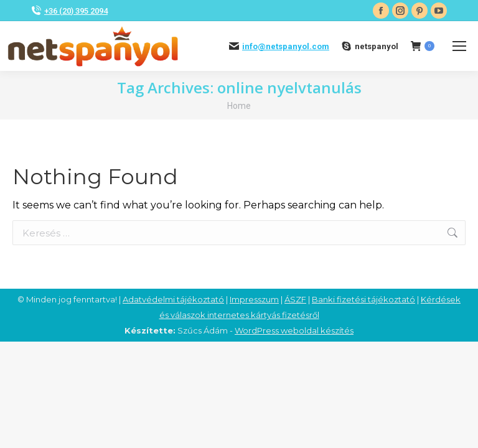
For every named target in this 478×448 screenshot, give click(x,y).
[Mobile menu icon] (459, 46)
